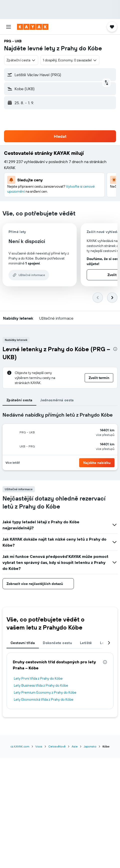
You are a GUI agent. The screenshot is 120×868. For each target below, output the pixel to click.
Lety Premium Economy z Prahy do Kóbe (45, 692)
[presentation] (115, 349)
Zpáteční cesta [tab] (19, 400)
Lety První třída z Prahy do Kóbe (38, 678)
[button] (9, 27)
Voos (39, 746)
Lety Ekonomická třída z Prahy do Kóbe (44, 699)
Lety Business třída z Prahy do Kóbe (41, 685)
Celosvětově (57, 746)
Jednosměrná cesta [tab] (57, 400)
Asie (75, 746)
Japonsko (90, 746)
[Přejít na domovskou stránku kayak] (33, 27)
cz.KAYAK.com (20, 746)
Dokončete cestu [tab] (57, 643)
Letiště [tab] (86, 643)
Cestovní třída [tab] (23, 643)
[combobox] (21, 60)
